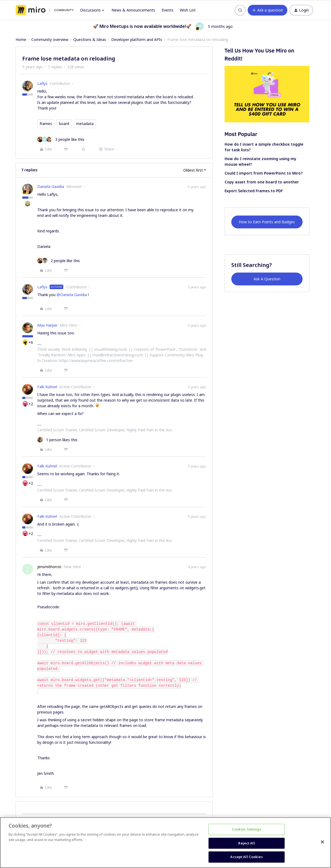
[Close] (322, 842)
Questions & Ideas (90, 39)
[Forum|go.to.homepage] (45, 10)
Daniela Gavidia (51, 186)
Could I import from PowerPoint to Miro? (264, 173)
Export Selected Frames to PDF (254, 191)
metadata (85, 124)
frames (46, 124)
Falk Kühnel (47, 387)
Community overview (50, 39)
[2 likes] (59, 261)
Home (21, 39)
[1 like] (57, 440)
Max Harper (47, 325)
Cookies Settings (247, 829)
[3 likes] (61, 139)
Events (168, 10)
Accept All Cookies (246, 857)
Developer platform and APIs (137, 39)
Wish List (188, 10)
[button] (267, 10)
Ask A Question (267, 279)
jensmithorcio (49, 567)
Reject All (246, 843)
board (64, 124)
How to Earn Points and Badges (267, 222)
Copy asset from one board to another (262, 182)
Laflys (42, 83)
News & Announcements (133, 10)
